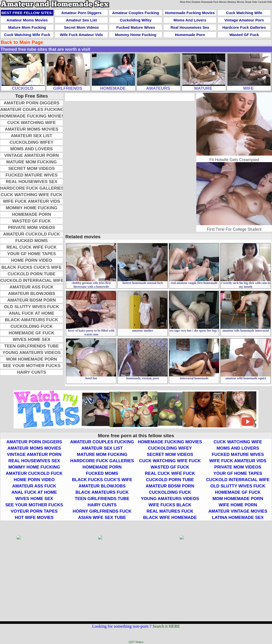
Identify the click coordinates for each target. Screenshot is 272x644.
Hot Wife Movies (34, 518)
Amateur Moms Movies (27, 20)
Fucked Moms (32, 241)
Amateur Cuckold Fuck (31, 234)
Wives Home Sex (31, 340)
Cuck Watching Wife (244, 13)
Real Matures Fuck (170, 511)
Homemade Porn (190, 35)
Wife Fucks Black (170, 505)
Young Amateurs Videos (32, 353)
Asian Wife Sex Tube (102, 518)
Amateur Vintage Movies (238, 511)
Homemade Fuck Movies (214, 2)
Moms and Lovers (190, 20)
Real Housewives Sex (190, 27)
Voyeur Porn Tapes (34, 511)
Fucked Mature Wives (136, 27)
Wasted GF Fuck (244, 35)
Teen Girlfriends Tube (32, 346)
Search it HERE (166, 626)
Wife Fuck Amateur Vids (81, 35)
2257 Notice (136, 642)
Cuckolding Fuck (31, 326)
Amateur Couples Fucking (136, 13)
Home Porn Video (32, 260)
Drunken (196, 2)
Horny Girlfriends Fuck (102, 511)
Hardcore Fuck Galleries (244, 27)
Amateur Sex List (81, 20)
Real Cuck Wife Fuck (32, 247)
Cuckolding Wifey (136, 20)
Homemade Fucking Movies (190, 13)
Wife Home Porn (238, 505)
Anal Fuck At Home (32, 313)
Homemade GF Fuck (31, 333)
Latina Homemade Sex (238, 518)
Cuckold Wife (265, 2)
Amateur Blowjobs (32, 294)
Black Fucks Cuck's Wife (31, 267)
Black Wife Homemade (170, 518)
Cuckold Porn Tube (32, 274)
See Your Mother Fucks (31, 366)
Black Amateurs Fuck (32, 320)
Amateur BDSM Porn (32, 300)
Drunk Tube (251, 2)
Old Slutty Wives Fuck (32, 307)
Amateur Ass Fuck (32, 287)
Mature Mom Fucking (27, 27)
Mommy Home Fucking (135, 35)
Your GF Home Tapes (31, 254)
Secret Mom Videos (81, 27)
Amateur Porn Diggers (81, 13)
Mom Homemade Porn (31, 359)
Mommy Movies (236, 2)
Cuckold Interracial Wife (32, 281)
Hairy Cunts (31, 372)
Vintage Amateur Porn (244, 20)
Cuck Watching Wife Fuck (27, 35)
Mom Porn (185, 2)
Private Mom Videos (32, 228)
